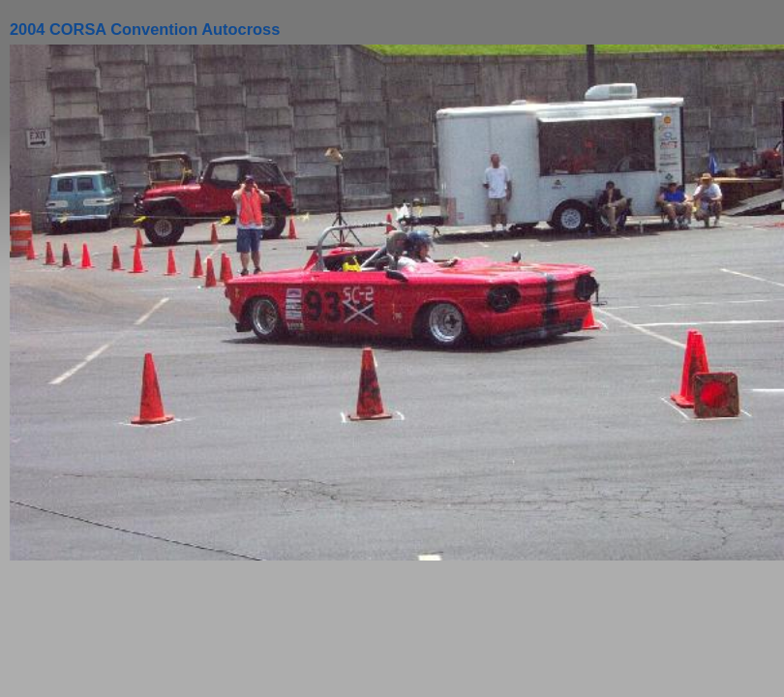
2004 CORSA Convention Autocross (145, 29)
